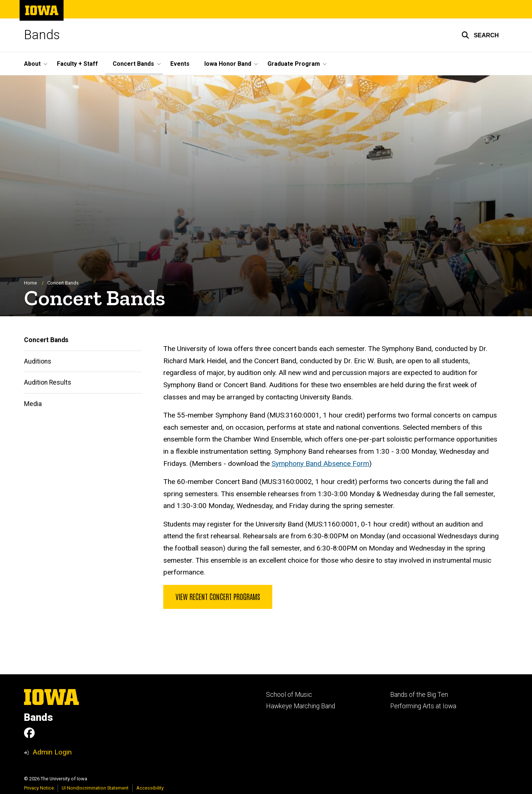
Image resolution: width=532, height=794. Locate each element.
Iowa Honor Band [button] (228, 64)
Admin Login (52, 752)
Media (33, 404)
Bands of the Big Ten (419, 695)
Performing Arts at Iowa (423, 706)
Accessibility (150, 788)
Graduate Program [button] (294, 64)
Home (30, 283)
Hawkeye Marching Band (301, 706)
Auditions (38, 361)
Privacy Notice (39, 788)
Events (180, 64)
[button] (480, 35)
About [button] (32, 64)
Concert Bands (46, 340)
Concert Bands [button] (133, 64)
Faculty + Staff (77, 64)
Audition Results (48, 382)
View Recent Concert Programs (218, 596)
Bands (42, 35)
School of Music (289, 695)
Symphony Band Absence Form (320, 464)
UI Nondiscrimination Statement (95, 788)
